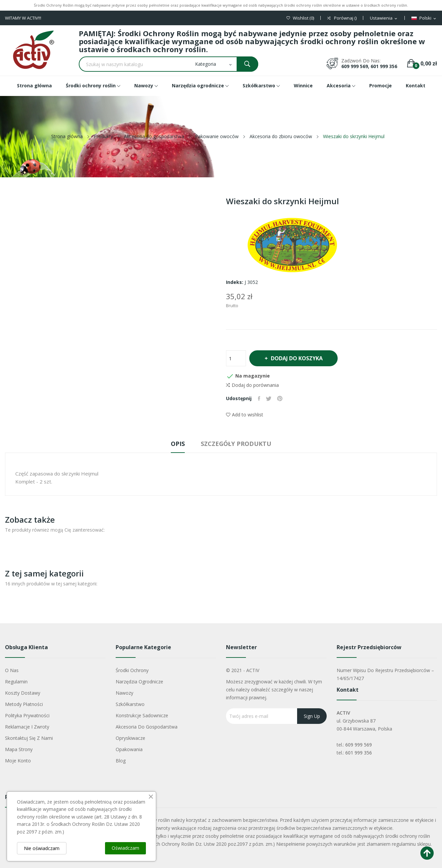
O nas (12, 670)
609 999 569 (359, 745)
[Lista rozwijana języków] (424, 18)
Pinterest (282, 398)
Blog (121, 761)
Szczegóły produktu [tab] (239, 444)
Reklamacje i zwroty (27, 727)
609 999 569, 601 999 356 (369, 66)
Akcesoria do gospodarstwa (147, 727)
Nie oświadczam (42, 848)
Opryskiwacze (130, 738)
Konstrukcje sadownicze (142, 715)
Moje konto (18, 761)
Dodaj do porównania (252, 385)
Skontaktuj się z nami (29, 738)
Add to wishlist (245, 415)
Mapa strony (19, 749)
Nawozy (124, 693)
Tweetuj (270, 398)
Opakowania (129, 749)
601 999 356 (359, 753)
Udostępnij (259, 398)
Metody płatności (24, 704)
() (300, 18)
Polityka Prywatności (27, 715)
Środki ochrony (132, 670)
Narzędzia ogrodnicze (139, 682)
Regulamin (16, 682)
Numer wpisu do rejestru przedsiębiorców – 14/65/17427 (385, 674)
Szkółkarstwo (130, 704)
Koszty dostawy (23, 693)
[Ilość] (236, 358)
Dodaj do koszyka (299, 358)
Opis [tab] (175, 444)
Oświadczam (125, 848)
